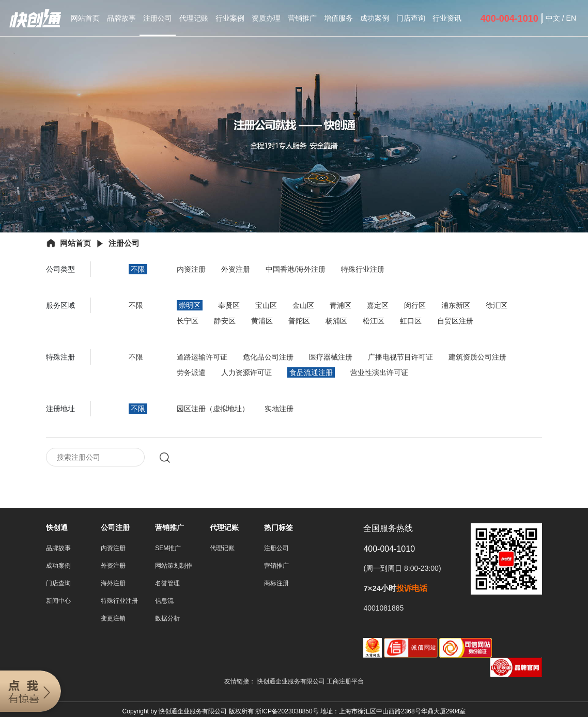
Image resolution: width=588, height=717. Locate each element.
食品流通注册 (311, 372)
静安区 (225, 321)
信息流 (164, 602)
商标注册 (276, 584)
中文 (553, 18)
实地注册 (279, 409)
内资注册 (191, 269)
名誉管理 (167, 584)
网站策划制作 (174, 567)
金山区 (303, 305)
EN (571, 18)
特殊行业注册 (363, 269)
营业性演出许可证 (379, 372)
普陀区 (299, 321)
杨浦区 (336, 321)
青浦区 (341, 305)
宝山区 (266, 305)
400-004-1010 (509, 19)
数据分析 (167, 619)
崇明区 (190, 305)
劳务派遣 (191, 372)
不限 (138, 269)
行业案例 (230, 18)
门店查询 (411, 18)
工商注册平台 (345, 682)
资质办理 (266, 18)
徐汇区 (497, 305)
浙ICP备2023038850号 (287, 712)
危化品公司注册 (268, 357)
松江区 (374, 321)
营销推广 (302, 18)
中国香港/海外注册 (296, 269)
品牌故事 (121, 18)
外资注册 (236, 269)
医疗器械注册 (331, 357)
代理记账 (194, 18)
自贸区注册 (455, 321)
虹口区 (411, 321)
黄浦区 (262, 321)
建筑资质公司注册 (477, 357)
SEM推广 (168, 549)
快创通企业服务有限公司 (292, 682)
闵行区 (415, 305)
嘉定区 (378, 305)
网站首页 (85, 18)
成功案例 (375, 18)
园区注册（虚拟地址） (213, 409)
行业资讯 (447, 18)
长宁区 (188, 321)
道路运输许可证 (202, 357)
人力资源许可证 (246, 372)
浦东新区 (456, 305)
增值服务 (338, 18)
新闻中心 (58, 602)
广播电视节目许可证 (400, 357)
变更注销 (113, 619)
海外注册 (113, 584)
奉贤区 (229, 305)
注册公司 (158, 18)
